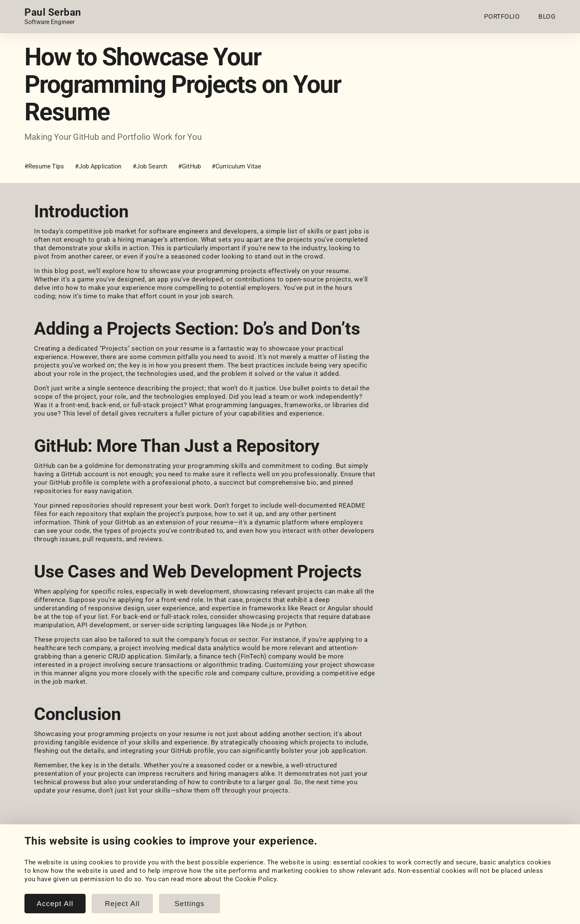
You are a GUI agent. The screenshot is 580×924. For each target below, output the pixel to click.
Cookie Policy (332, 880)
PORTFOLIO (502, 16)
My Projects (43, 880)
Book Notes (186, 897)
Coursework (43, 888)
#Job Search (150, 166)
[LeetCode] (94, 851)
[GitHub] (51, 851)
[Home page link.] (53, 16)
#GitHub (190, 166)
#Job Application (98, 166)
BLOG (547, 16)
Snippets (182, 888)
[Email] (115, 851)
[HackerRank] (73, 851)
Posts (177, 880)
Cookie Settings (336, 872)
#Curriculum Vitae (236, 166)
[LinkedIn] (30, 851)
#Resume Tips (44, 166)
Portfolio (38, 872)
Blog (175, 872)
